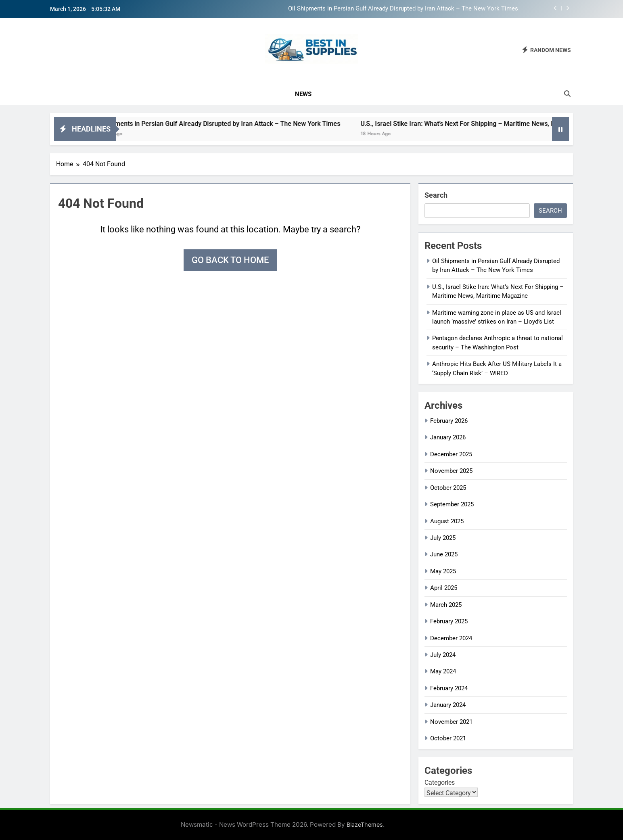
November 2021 (451, 722)
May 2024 (443, 671)
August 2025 (447, 521)
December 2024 (451, 638)
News (303, 94)
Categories (440, 783)
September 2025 (452, 504)
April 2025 (444, 588)
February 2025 (449, 621)
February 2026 (449, 421)
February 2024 (449, 688)
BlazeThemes (365, 824)
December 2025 (451, 454)
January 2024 (448, 705)
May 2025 (443, 571)
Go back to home (230, 260)
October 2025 (448, 488)
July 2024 (443, 655)
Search (436, 195)
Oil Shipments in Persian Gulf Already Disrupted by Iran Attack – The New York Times (403, 9)
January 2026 (448, 437)
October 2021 (448, 738)
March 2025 (446, 605)
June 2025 (444, 554)
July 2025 (443, 538)
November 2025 (451, 471)
